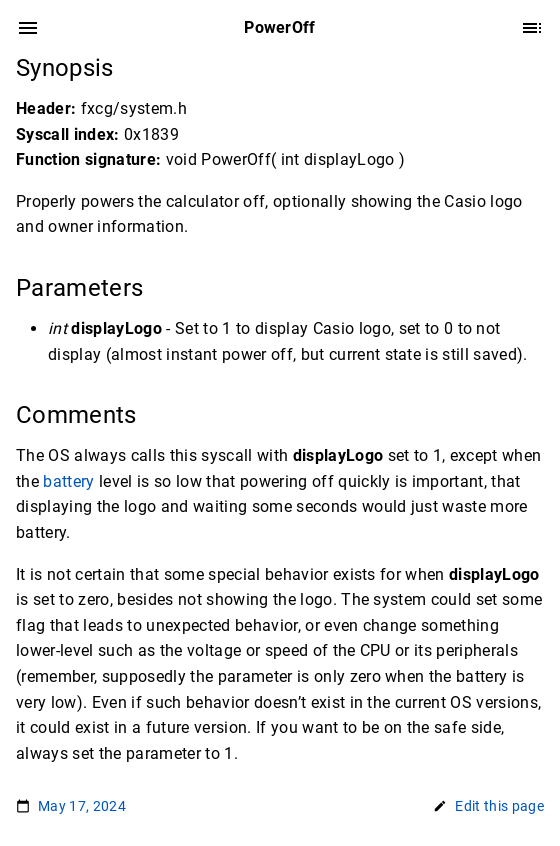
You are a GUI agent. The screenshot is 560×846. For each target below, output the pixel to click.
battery (68, 481)
